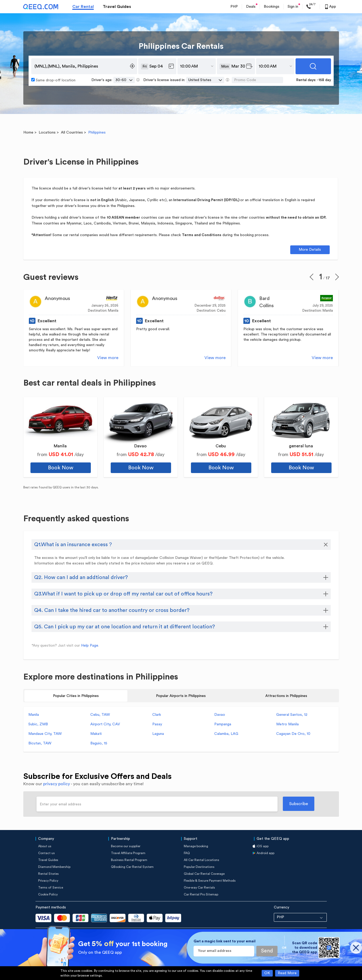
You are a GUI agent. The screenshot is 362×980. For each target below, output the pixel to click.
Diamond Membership (54, 867)
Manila (34, 715)
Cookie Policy (48, 894)
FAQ (187, 853)
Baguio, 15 (99, 743)
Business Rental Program (129, 860)
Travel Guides (117, 7)
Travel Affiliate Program (128, 853)
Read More (287, 973)
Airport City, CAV (105, 724)
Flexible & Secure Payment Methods (210, 881)
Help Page (90, 646)
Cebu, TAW (100, 715)
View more (108, 358)
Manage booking (196, 846)
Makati (96, 734)
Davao (220, 715)
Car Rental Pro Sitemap (201, 894)
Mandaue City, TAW (45, 734)
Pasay (157, 724)
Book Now (61, 468)
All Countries (72, 133)
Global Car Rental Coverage (204, 874)
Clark (157, 715)
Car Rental (83, 7)
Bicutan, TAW (40, 743)
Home (28, 133)
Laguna (158, 734)
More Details (310, 250)
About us (45, 846)
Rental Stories (48, 874)
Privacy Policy (48, 881)
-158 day (324, 80)
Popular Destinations (199, 867)
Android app (265, 853)
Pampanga (223, 724)
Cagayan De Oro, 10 (293, 734)
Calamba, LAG (226, 734)
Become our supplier (126, 846)
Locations (47, 133)
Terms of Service (51, 888)
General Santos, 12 (292, 715)
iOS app (263, 846)
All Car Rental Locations (202, 860)
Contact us (46, 853)
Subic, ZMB (38, 724)
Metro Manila (287, 724)
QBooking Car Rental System (132, 867)
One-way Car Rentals (199, 888)
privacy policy (57, 784)
